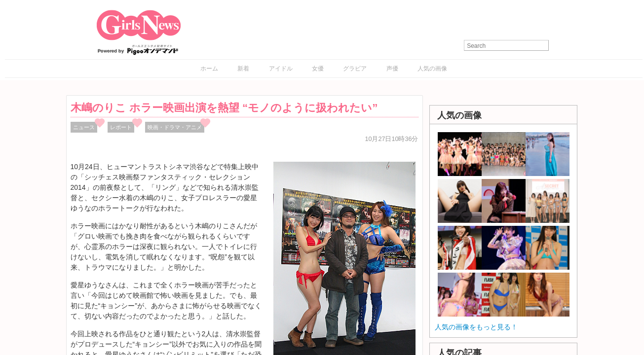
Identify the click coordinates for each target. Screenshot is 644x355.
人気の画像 (432, 69)
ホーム (209, 69)
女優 (318, 69)
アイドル (281, 69)
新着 (243, 69)
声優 (392, 69)
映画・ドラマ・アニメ (175, 127)
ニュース (84, 127)
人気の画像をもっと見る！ (476, 327)
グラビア (355, 69)
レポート (121, 127)
